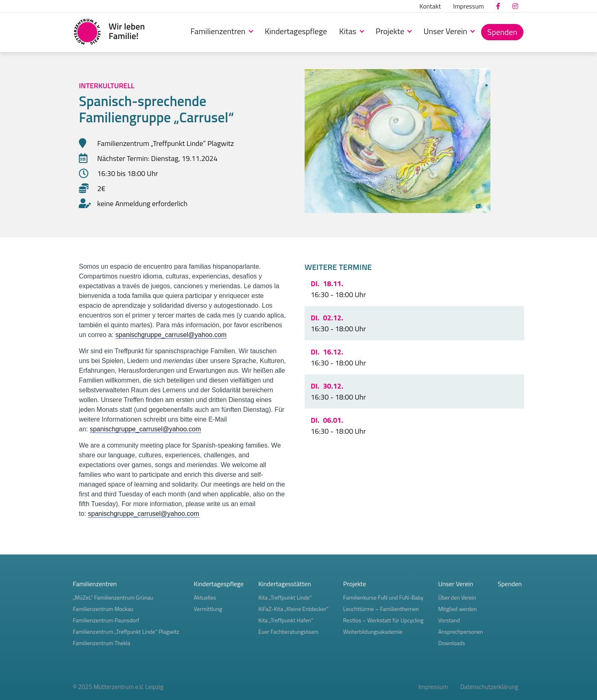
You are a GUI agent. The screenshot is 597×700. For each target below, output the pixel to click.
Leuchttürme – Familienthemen (381, 609)
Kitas (349, 31)
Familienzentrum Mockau (103, 609)
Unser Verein (446, 31)
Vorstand (449, 620)
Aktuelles (205, 597)
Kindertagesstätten (285, 584)
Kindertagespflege (296, 31)
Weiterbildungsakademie (373, 632)
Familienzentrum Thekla (101, 643)
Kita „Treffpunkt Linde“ (285, 597)
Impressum (468, 6)
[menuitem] (430, 6)
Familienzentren (219, 31)
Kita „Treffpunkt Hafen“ (286, 620)
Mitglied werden (457, 609)
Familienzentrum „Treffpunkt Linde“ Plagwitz (126, 632)
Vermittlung (208, 609)
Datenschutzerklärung (489, 687)
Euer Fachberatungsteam (288, 632)
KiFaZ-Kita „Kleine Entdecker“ (293, 609)
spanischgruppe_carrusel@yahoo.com (171, 335)
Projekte (391, 31)
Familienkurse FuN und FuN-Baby (383, 597)
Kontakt (430, 6)
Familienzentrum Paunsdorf (106, 620)
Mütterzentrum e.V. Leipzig (129, 687)
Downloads (451, 643)
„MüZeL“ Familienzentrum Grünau (113, 597)
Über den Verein (457, 597)
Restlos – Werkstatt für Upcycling (383, 620)
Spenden (502, 32)
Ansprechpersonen (460, 632)
